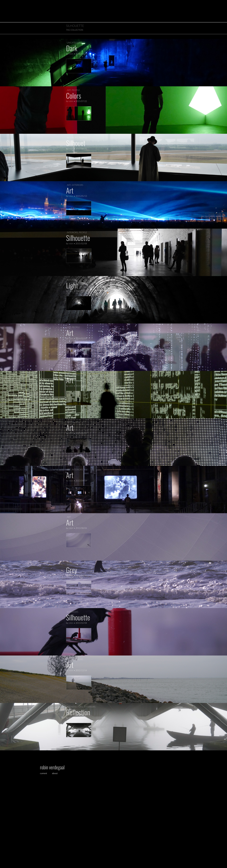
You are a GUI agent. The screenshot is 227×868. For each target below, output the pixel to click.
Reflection (78, 712)
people (76, 90)
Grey (72, 570)
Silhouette (78, 238)
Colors (74, 96)
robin (71, 54)
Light (72, 285)
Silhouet (76, 143)
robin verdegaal (52, 767)
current (44, 773)
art (69, 90)
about (55, 773)
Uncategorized (76, 43)
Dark (72, 48)
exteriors (77, 185)
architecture (75, 707)
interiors (72, 137)
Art (70, 190)
